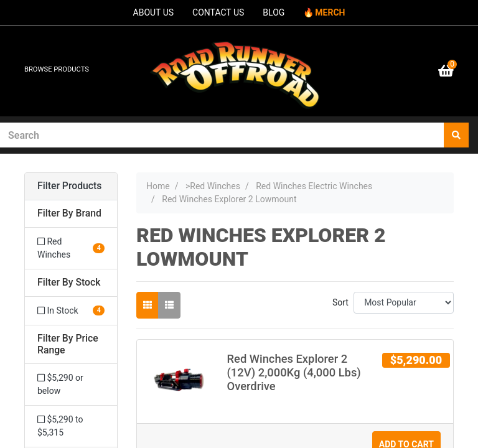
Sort (340, 302)
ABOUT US (154, 12)
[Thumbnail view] (148, 305)
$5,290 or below (60, 384)
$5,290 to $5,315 (60, 426)
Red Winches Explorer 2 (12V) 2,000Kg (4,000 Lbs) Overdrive (294, 372)
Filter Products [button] (69, 186)
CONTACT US (218, 12)
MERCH (330, 12)
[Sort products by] (404, 303)
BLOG (274, 12)
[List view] (169, 305)
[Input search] (222, 135)
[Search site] (456, 135)
